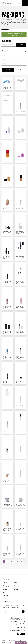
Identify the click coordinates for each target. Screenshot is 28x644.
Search (21, 45)
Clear (20, 70)
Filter (8, 70)
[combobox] (14, 52)
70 (22, 562)
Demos (5, 589)
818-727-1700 (21, 627)
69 (17, 562)
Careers (16, 589)
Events (16, 583)
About (5, 592)
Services (5, 583)
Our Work (6, 596)
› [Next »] (25, 562)
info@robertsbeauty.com (17, 630)
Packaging (6, 586)
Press (16, 586)
